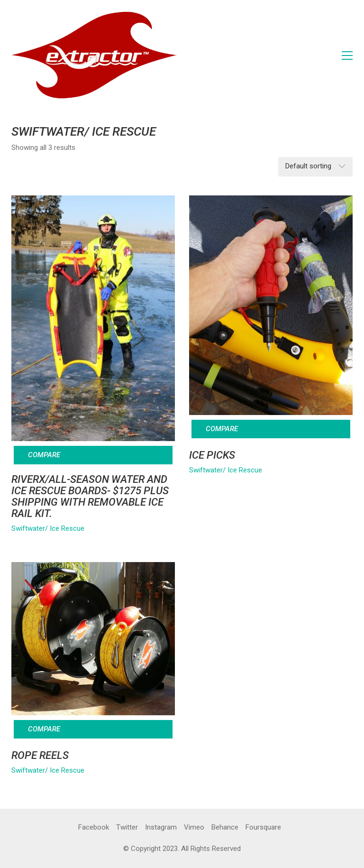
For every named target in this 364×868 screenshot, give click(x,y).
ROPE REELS (40, 756)
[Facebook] (94, 828)
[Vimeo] (194, 828)
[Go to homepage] (94, 55)
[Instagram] (161, 828)
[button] (347, 55)
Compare (44, 455)
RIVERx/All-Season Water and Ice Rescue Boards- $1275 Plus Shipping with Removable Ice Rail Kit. (90, 497)
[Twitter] (127, 828)
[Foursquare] (263, 828)
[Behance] (225, 828)
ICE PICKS (212, 455)
